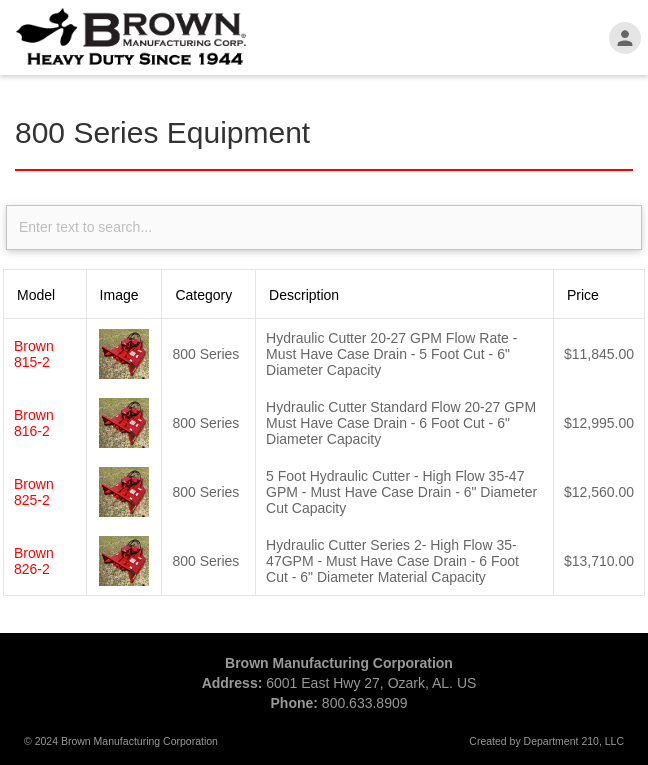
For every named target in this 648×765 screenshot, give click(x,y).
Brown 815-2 (34, 354)
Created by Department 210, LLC (546, 741)
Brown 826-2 (34, 561)
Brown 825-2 (34, 492)
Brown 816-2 (34, 423)
